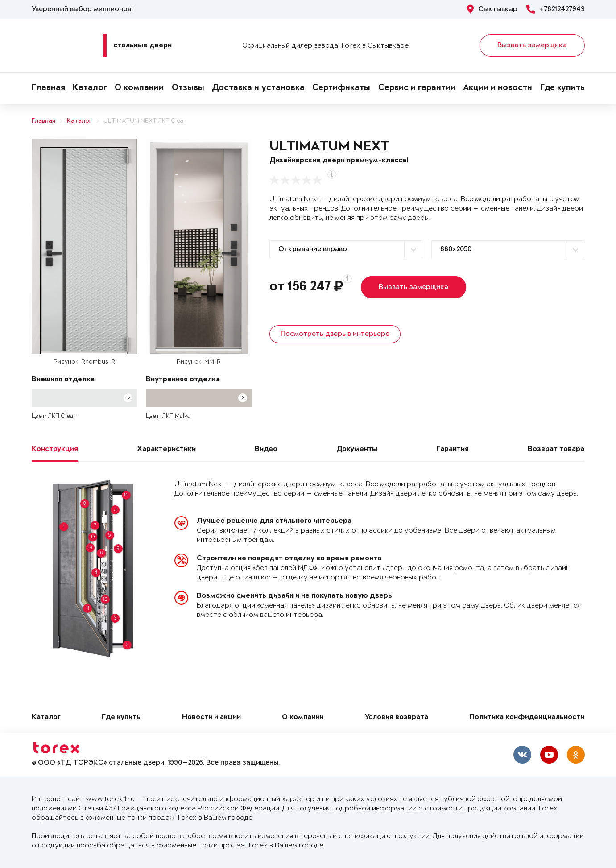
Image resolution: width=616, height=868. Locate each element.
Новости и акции (211, 717)
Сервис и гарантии (417, 88)
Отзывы (188, 88)
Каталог (90, 88)
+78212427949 (556, 9)
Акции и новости (498, 88)
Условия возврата (397, 717)
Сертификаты (341, 88)
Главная (48, 88)
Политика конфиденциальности (527, 717)
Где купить (562, 88)
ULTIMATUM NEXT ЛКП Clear (145, 121)
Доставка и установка (258, 88)
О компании (139, 88)
